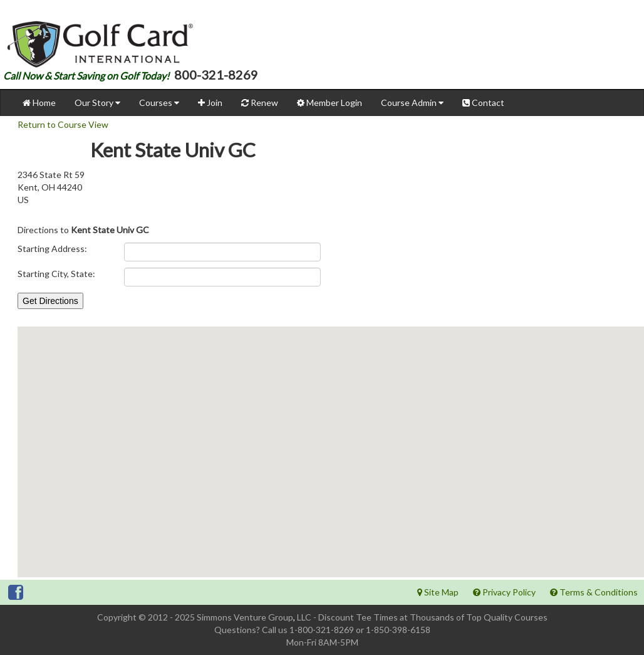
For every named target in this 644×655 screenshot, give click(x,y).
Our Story (97, 102)
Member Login (330, 102)
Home (39, 102)
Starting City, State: (56, 274)
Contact (483, 102)
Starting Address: (52, 249)
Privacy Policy (504, 592)
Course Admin (412, 102)
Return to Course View (63, 124)
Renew (260, 102)
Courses (159, 102)
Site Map (438, 592)
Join (210, 102)
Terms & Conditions (594, 592)
